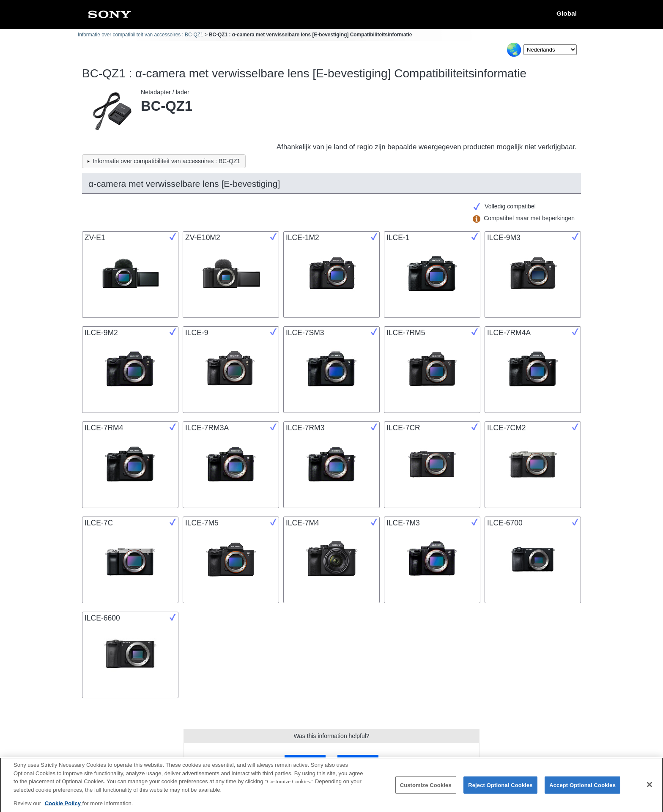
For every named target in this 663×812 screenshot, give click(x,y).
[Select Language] (550, 50)
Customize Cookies (426, 789)
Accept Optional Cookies (582, 789)
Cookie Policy (64, 807)
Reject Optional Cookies (500, 789)
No (358, 761)
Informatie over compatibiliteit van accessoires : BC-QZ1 (141, 35)
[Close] (649, 788)
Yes (305, 761)
